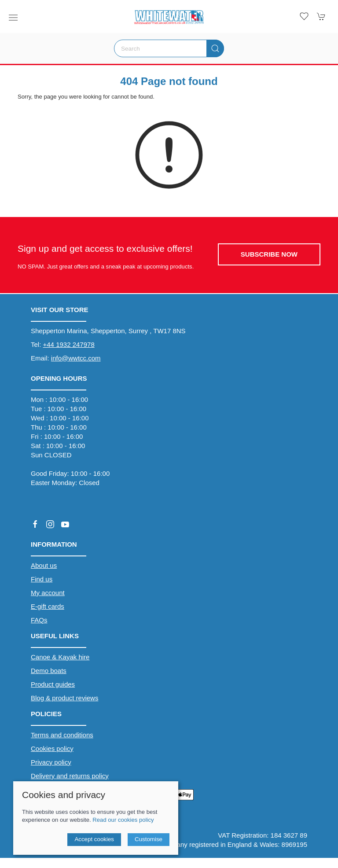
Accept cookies (94, 839)
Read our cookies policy (123, 820)
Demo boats (49, 671)
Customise (149, 839)
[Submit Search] (215, 48)
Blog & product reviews (64, 698)
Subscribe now (269, 254)
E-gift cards (48, 606)
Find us (42, 579)
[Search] (169, 48)
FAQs (39, 620)
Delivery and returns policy (70, 776)
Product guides (53, 684)
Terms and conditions (62, 735)
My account (48, 593)
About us (44, 565)
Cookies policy (52, 748)
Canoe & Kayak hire (60, 657)
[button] (13, 18)
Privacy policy (51, 762)
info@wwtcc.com (76, 358)
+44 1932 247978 (69, 344)
